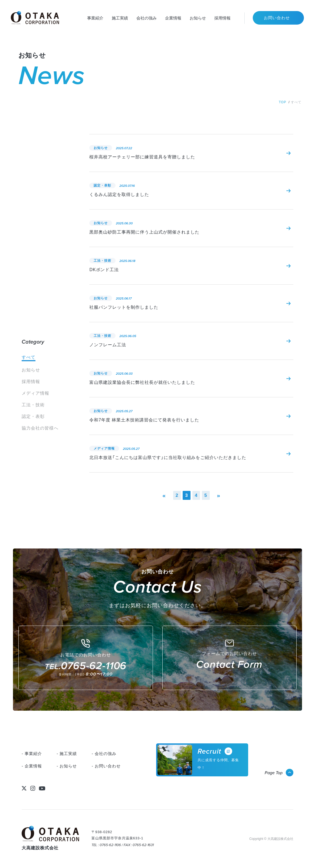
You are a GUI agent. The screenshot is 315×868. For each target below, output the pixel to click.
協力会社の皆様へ (40, 428)
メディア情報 (35, 393)
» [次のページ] (219, 495)
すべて (29, 357)
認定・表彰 (33, 416)
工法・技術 (33, 405)
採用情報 (31, 382)
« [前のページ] (164, 495)
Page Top (274, 773)
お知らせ (31, 370)
